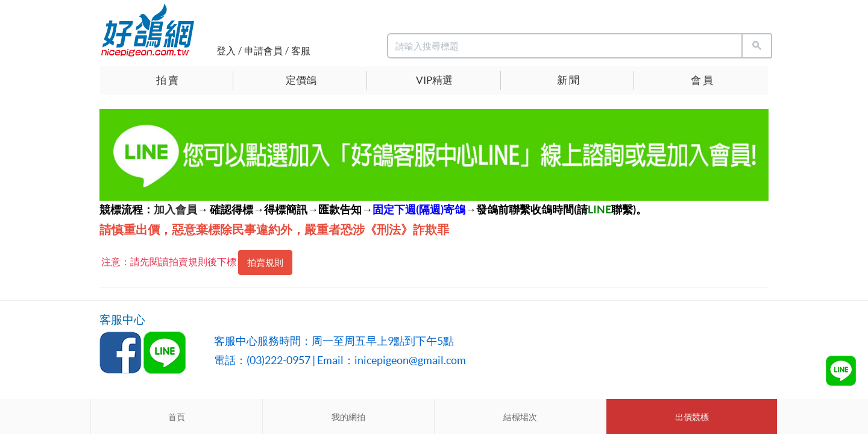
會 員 (702, 80)
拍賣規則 (265, 263)
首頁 (177, 417)
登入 (226, 51)
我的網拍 (348, 417)
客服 (301, 51)
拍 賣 (167, 80)
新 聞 (568, 80)
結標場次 (520, 417)
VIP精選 (434, 80)
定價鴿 (301, 80)
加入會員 (175, 209)
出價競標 (692, 417)
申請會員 (263, 51)
